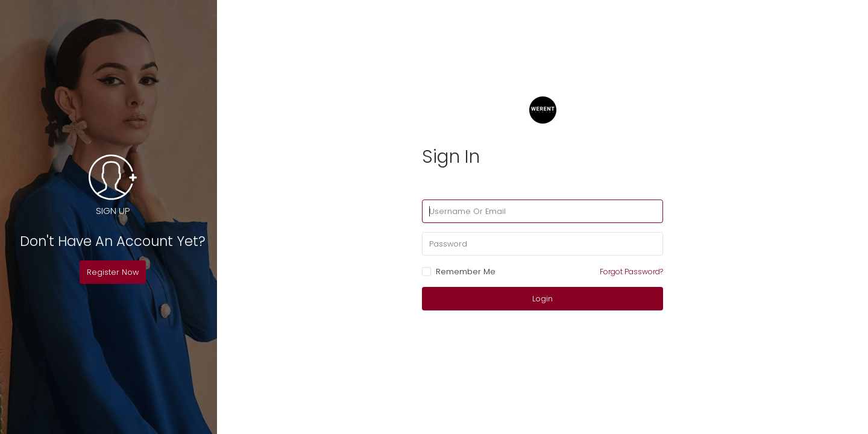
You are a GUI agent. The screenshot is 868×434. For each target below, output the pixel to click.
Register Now (113, 272)
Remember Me (459, 272)
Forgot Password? (631, 272)
